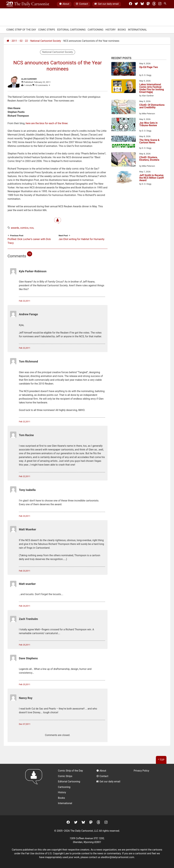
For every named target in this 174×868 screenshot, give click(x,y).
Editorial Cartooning (71, 30)
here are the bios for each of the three (47, 123)
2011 (14, 41)
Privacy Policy (141, 771)
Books (122, 30)
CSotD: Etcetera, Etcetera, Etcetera (149, 159)
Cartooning (96, 30)
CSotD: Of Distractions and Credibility (152, 106)
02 (21, 41)
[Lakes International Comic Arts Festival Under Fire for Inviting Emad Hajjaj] (124, 87)
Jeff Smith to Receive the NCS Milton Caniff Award (152, 178)
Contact (82, 4)
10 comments (43, 85)
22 (26, 41)
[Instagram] (160, 4)
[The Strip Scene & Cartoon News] (124, 142)
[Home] (8, 41)
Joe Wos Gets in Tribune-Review (148, 124)
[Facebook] (131, 4)
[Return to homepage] (35, 790)
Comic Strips (47, 30)
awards (15, 228)
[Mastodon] (148, 4)
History (111, 30)
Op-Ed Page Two (149, 67)
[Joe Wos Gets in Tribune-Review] (124, 125)
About (64, 4)
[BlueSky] (142, 4)
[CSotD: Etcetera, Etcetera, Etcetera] (124, 160)
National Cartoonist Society (46, 41)
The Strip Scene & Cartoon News (149, 141)
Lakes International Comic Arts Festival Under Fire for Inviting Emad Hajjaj (152, 88)
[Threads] (154, 4)
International (137, 30)
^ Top (161, 760)
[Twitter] (136, 4)
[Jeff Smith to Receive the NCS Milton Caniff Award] (124, 178)
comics (24, 228)
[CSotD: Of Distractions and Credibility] (124, 107)
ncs (32, 228)
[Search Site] (166, 4)
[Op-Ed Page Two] (124, 69)
